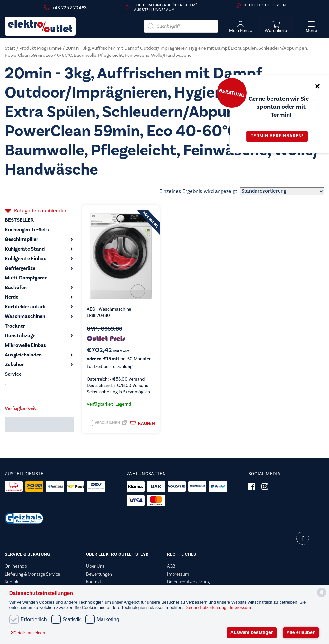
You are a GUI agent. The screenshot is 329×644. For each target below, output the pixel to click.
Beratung (232, 93)
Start (10, 48)
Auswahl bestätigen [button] (252, 632)
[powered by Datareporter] (322, 596)
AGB (171, 566)
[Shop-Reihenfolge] (282, 191)
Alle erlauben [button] (301, 632)
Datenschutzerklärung (206, 608)
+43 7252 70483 (70, 8)
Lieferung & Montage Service (32, 574)
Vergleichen (103, 423)
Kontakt (12, 582)
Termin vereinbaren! (279, 136)
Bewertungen (99, 574)
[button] (29, 633)
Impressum (240, 608)
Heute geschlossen (265, 5)
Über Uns (95, 566)
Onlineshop (16, 566)
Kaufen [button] (142, 424)
